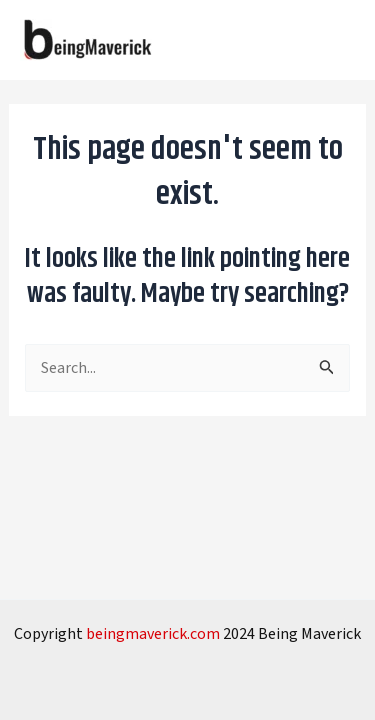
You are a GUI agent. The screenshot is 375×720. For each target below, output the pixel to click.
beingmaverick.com (153, 634)
